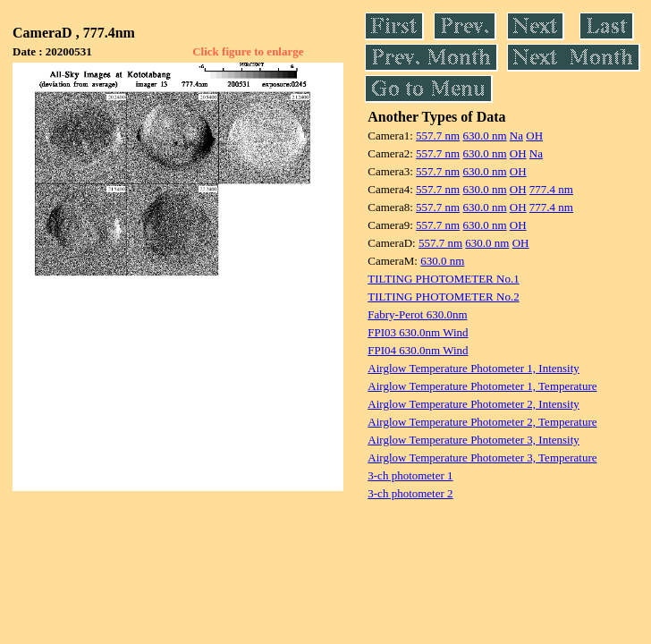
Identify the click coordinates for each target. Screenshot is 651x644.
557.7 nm (438, 136)
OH (534, 136)
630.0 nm (484, 136)
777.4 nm (551, 189)
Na (516, 136)
